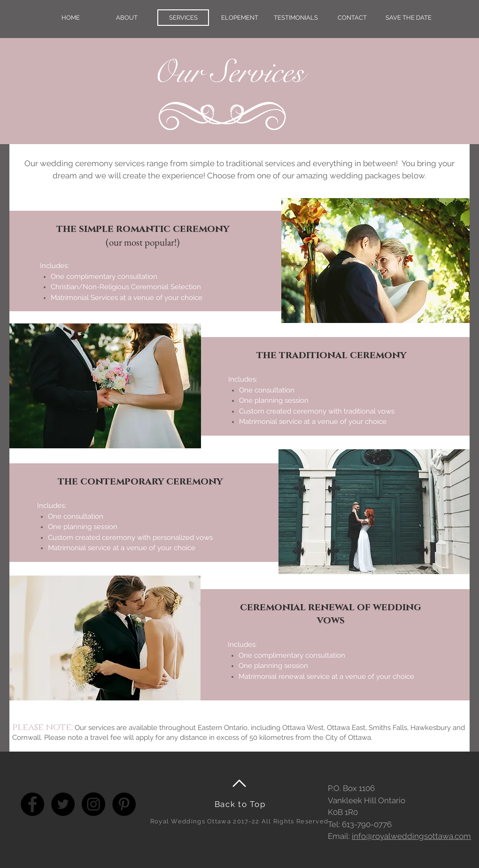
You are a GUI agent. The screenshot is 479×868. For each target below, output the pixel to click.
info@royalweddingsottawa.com (411, 836)
